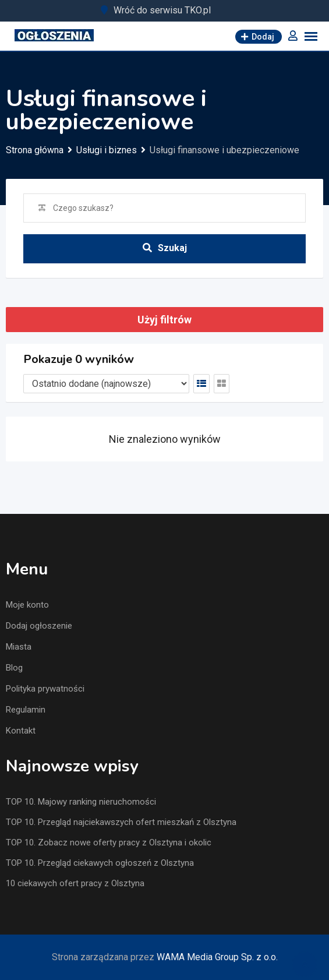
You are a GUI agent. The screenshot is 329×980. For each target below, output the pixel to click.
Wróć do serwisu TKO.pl (162, 10)
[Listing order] (106, 384)
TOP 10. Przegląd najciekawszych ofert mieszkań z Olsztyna (121, 822)
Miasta (19, 647)
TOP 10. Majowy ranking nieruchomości (81, 802)
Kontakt (21, 731)
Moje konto (27, 605)
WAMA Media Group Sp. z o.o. (217, 957)
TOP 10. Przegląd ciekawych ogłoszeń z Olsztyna (100, 863)
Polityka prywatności (45, 689)
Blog (14, 668)
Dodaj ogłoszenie (39, 626)
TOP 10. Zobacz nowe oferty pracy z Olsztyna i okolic (109, 842)
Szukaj (165, 248)
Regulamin (26, 710)
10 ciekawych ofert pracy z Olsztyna (75, 883)
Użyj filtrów (164, 320)
